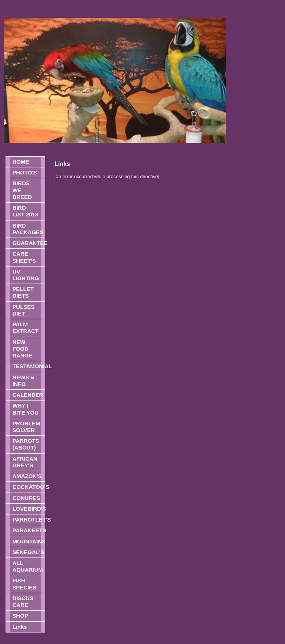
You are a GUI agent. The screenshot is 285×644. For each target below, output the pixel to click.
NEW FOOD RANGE (22, 349)
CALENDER (28, 395)
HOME (21, 162)
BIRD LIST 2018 (25, 211)
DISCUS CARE (23, 601)
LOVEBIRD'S (28, 509)
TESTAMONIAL (28, 366)
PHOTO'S (24, 172)
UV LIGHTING (25, 275)
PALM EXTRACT (25, 328)
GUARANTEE (28, 243)
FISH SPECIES (24, 584)
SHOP (20, 616)
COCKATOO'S (28, 487)
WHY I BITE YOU (25, 409)
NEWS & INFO (23, 381)
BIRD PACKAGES (28, 229)
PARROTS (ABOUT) (26, 444)
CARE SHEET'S (24, 257)
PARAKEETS (28, 530)
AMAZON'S (27, 476)
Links (19, 627)
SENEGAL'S (28, 552)
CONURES (26, 498)
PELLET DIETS (23, 292)
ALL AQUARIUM (27, 566)
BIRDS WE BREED (22, 190)
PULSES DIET (23, 310)
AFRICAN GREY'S (25, 462)
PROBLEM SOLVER (26, 427)
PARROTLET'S (28, 519)
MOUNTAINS (28, 541)
